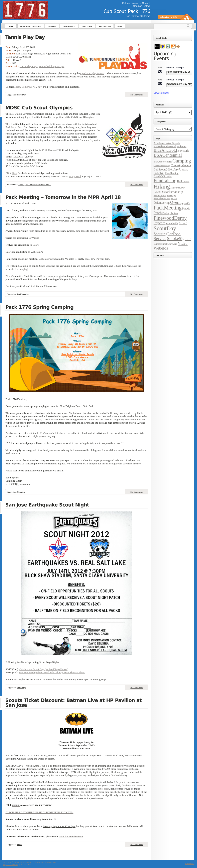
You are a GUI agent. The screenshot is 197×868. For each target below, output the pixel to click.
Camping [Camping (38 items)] (182, 161)
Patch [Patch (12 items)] (158, 213)
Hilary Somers (22, 87)
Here (14, 173)
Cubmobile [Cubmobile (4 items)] (186, 165)
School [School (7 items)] (183, 223)
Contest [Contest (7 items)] (175, 165)
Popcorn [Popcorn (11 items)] (159, 223)
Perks (19, 844)
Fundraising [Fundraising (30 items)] (165, 180)
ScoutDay (21, 95)
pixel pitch (104, 789)
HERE (16, 805)
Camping (21, 492)
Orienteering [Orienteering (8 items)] (162, 203)
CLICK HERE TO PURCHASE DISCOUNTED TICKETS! (40, 812)
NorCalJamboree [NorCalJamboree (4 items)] (162, 198)
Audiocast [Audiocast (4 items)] (181, 146)
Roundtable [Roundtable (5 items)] (172, 223)
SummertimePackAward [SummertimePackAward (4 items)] (165, 244)
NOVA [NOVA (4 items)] (174, 198)
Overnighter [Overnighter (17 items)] (180, 202)
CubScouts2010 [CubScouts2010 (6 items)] (163, 169)
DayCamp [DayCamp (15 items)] (180, 169)
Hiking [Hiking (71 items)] (162, 186)
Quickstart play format (92, 73)
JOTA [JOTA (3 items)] (183, 188)
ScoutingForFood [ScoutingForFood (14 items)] (167, 234)
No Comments (137, 95)
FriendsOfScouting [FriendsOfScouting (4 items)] (163, 176)
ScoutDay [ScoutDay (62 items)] (165, 228)
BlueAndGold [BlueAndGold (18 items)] (165, 150)
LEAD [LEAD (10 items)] (158, 192)
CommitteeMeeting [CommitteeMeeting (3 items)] (162, 166)
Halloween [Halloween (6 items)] (183, 181)
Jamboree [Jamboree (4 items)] (175, 188)
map (28, 57)
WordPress (51, 862)
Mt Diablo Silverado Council (38, 184)
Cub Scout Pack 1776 (27, 862)
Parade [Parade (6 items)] (186, 208)
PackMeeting (23, 294)
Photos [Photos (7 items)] (174, 213)
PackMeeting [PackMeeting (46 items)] (168, 208)
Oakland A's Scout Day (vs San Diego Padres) (44, 669)
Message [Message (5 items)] (171, 195)
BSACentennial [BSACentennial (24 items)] (168, 155)
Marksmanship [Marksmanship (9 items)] (173, 192)
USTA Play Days (29, 66)
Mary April (75, 176)
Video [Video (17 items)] (183, 243)
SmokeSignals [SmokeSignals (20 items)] (179, 239)
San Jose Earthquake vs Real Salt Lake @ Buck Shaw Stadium (52, 672)
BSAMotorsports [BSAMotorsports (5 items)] (163, 162)
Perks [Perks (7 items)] (166, 213)
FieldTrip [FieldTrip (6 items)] (159, 173)
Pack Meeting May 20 (178, 72)
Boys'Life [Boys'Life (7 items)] (183, 151)
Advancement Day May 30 (181, 84)
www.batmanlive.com (71, 836)
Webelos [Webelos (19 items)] (161, 248)
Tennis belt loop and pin (52, 66)
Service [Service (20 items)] (160, 239)
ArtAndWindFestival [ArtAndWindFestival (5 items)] (165, 146)
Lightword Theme (10, 864)
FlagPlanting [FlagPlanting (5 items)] (172, 173)
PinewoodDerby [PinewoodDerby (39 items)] (170, 218)
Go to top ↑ (190, 863)
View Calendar (161, 93)
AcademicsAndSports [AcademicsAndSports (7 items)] (167, 143)
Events (21, 184)
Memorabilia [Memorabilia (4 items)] (160, 195)
